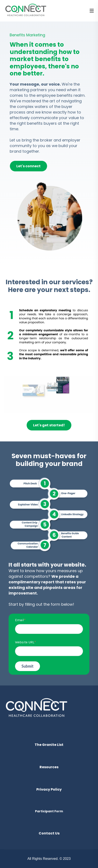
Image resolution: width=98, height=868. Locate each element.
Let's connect (28, 166)
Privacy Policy (49, 789)
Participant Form (49, 811)
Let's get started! (49, 425)
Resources (49, 767)
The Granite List (49, 745)
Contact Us (49, 833)
